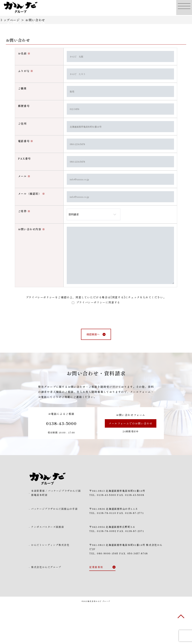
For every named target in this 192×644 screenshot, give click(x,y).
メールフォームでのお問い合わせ (131, 461)
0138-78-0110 (106, 551)
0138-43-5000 (61, 461)
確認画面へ (93, 372)
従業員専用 (96, 605)
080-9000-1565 (108, 591)
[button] (184, 8)
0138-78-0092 (107, 569)
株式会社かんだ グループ (99, 639)
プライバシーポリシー (40, 335)
